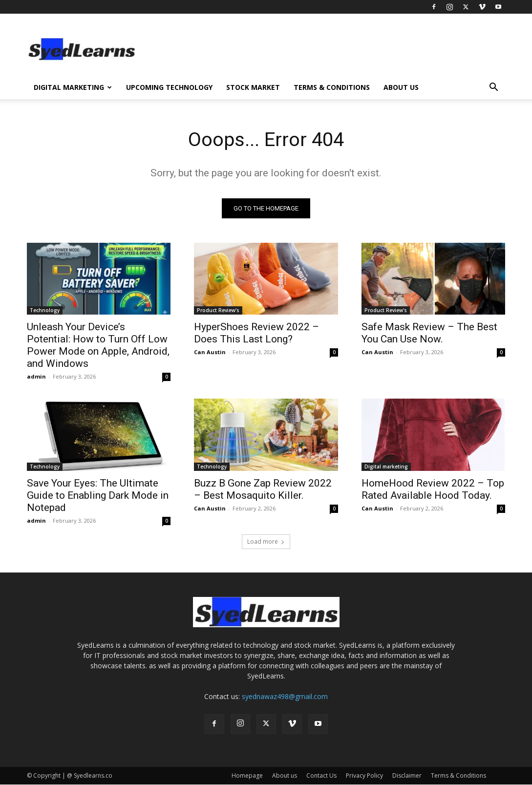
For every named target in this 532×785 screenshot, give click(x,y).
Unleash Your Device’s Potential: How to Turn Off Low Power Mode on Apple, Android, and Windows (98, 345)
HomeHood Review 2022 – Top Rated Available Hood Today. (433, 489)
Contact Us (321, 776)
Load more (266, 542)
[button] (494, 88)
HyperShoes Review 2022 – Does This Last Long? (256, 333)
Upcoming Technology (169, 87)
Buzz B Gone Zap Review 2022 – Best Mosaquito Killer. (263, 489)
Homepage (247, 776)
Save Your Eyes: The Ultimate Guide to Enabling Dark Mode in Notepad (98, 495)
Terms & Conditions (332, 87)
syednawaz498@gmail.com (285, 697)
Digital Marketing (73, 87)
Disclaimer (407, 776)
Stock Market (253, 87)
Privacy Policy (364, 776)
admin (36, 376)
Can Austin (210, 352)
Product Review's (218, 310)
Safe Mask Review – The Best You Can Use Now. (429, 333)
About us (401, 87)
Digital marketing (386, 467)
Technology (45, 310)
